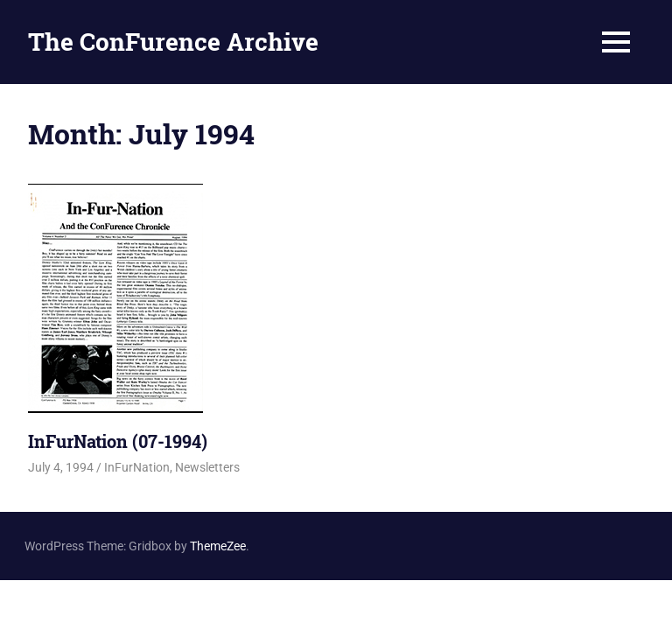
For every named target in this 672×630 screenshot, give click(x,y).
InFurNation (137, 467)
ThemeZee (218, 546)
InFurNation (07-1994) (118, 441)
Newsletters (207, 467)
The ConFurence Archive (173, 42)
